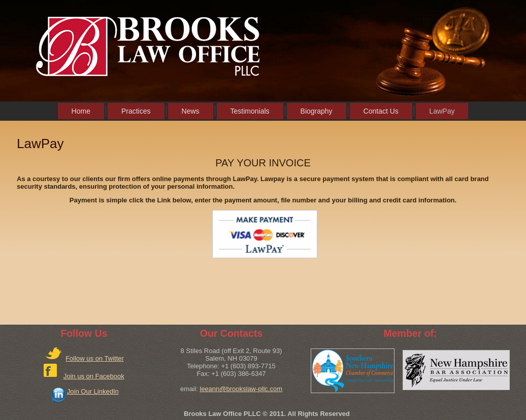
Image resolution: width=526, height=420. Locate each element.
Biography (317, 111)
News (191, 111)
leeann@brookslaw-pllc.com (241, 389)
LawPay (442, 111)
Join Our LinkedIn (93, 391)
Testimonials (250, 111)
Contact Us (381, 111)
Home (81, 111)
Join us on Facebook (94, 376)
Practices (136, 111)
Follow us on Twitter (95, 358)
